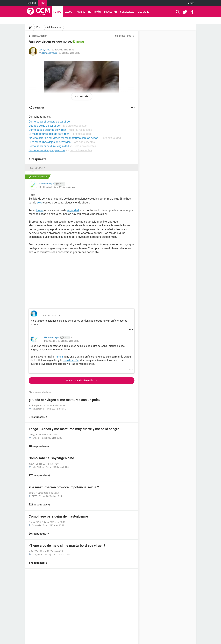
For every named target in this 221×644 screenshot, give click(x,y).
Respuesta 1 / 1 (38, 168)
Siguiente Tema (123, 36)
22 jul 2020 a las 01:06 (50, 316)
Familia (80, 12)
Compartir (38, 108)
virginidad (73, 210)
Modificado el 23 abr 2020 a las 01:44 (57, 187)
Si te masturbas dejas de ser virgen (50, 142)
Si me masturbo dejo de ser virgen (49, 134)
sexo (40, 203)
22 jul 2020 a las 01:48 (69, 53)
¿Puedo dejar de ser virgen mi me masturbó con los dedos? (64, 138)
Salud (42, 3)
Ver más (84, 96)
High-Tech (32, 3)
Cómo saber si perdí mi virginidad (49, 146)
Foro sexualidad (81, 134)
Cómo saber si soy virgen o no (47, 150)
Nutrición (94, 12)
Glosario (144, 12)
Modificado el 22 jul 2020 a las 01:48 (62, 341)
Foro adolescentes (84, 142)
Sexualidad (127, 12)
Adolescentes (54, 27)
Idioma (191, 3)
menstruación (71, 360)
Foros (57, 12)
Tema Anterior (39, 36)
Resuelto (80, 42)
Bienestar (110, 12)
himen (40, 210)
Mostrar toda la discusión (80, 381)
